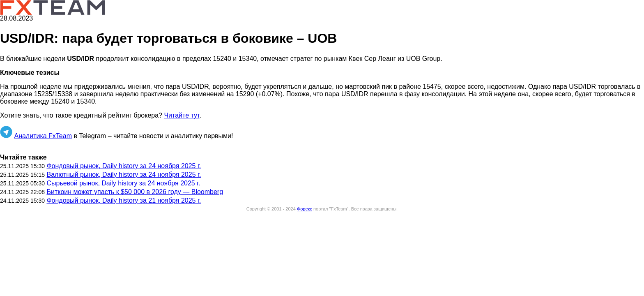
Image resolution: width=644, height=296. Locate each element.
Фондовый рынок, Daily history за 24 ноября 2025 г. (124, 166)
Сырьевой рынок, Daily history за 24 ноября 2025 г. (123, 183)
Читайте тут (182, 115)
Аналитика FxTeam (43, 136)
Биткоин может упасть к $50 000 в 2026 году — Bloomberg (135, 192)
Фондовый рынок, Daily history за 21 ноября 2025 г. (124, 200)
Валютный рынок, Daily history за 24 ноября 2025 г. (124, 175)
